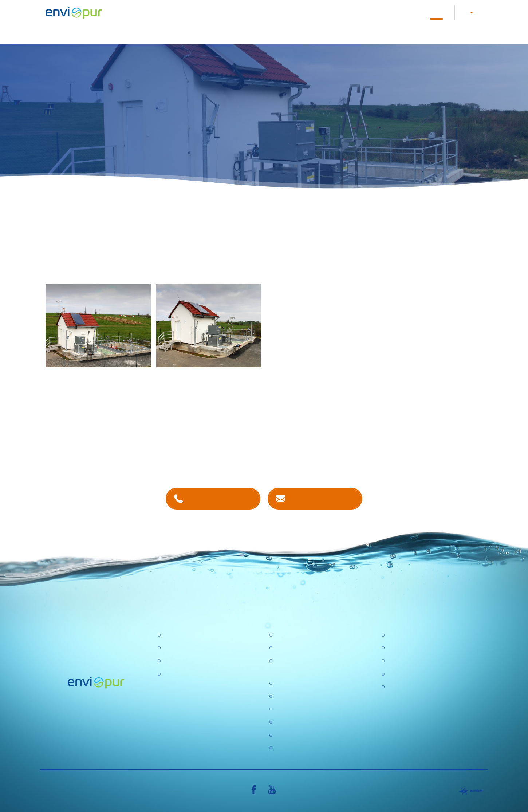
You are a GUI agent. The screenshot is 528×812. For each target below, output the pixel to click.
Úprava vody (252, 34)
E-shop (403, 12)
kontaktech (214, 458)
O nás (343, 12)
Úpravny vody (181, 648)
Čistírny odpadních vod (193, 635)
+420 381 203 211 (220, 498)
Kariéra (205, 12)
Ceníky (396, 648)
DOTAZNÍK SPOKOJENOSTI (313, 735)
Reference (436, 12)
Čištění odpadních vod (192, 34)
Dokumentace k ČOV (300, 12)
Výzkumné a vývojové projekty (314, 696)
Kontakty (373, 12)
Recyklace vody (385, 34)
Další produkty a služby (450, 34)
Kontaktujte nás (322, 498)
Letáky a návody (245, 12)
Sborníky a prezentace (416, 674)
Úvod (141, 34)
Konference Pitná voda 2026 (312, 747)
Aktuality (286, 722)
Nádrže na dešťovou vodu (316, 34)
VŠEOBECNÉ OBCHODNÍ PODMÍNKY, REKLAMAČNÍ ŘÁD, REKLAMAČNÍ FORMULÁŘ (431, 696)
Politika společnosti (300, 683)
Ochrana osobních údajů (307, 709)
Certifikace (401, 635)
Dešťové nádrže (184, 674)
